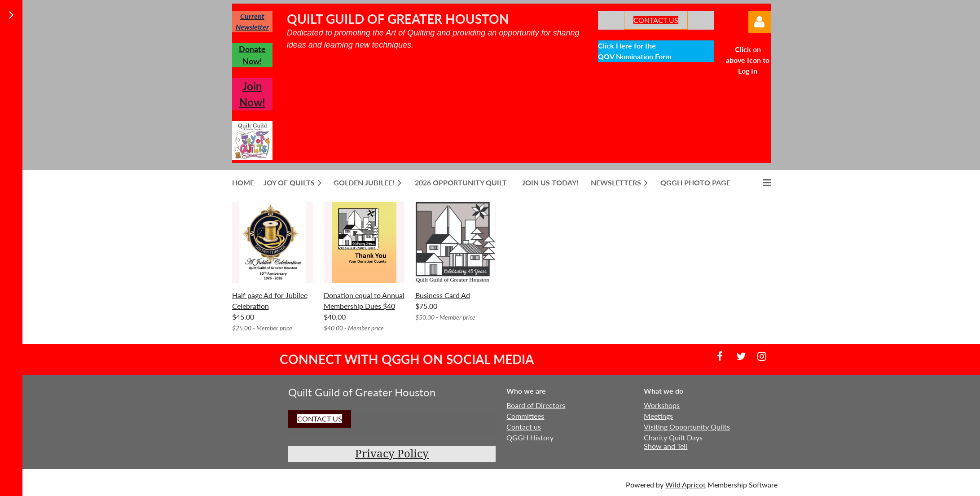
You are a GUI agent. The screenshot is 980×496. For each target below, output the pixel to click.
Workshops (662, 405)
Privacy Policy (392, 454)
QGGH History (530, 437)
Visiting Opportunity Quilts (687, 427)
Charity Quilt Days (673, 437)
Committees (525, 416)
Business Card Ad (443, 295)
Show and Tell (666, 446)
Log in (760, 22)
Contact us (524, 427)
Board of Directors (536, 405)
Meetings (658, 416)
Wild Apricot (686, 485)
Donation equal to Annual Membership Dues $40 (364, 301)
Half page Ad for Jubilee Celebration (270, 301)
